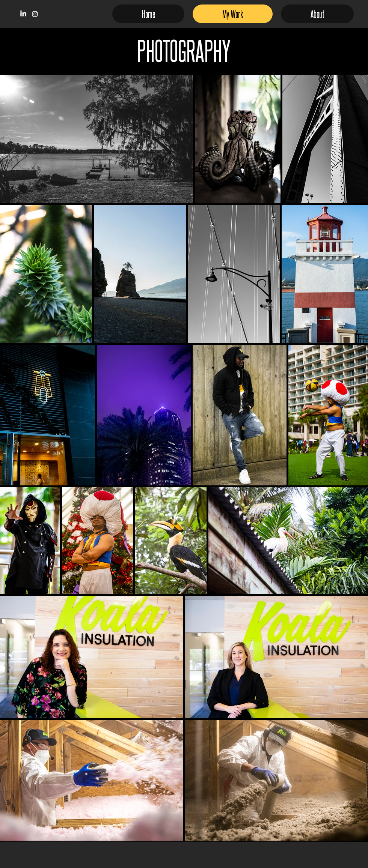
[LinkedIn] (23, 14)
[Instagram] (35, 14)
